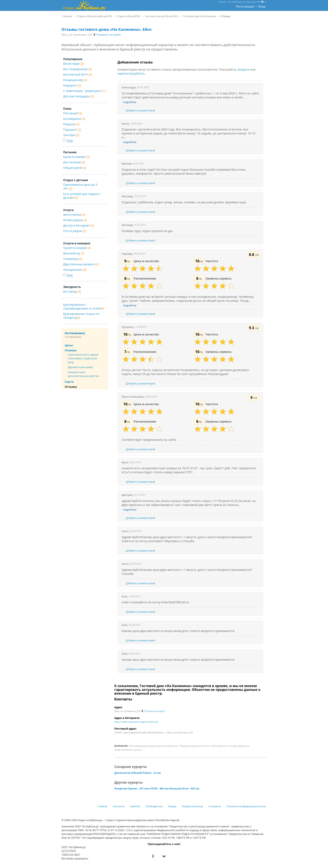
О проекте (215, 806)
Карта (69, 382)
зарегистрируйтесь (131, 73)
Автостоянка (74, 215)
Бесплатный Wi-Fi (78, 74)
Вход (262, 6)
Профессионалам (192, 806)
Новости (135, 806)
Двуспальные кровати (81, 264)
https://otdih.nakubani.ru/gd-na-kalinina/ (136, 722)
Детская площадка (78, 96)
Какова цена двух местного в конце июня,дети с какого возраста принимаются (178, 631)
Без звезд (72, 291)
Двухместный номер (80, 367)
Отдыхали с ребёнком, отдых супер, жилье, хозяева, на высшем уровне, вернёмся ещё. (184, 202)
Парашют (72, 130)
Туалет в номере (77, 248)
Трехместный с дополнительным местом (83, 374)
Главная (102, 806)
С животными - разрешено (84, 91)
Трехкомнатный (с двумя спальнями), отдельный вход (83, 358)
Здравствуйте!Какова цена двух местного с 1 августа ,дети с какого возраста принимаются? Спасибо (187, 572)
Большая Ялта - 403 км (184, 789)
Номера (71, 350)
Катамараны (74, 119)
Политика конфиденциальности (246, 806)
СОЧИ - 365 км (159, 789)
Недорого (72, 85)
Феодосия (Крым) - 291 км (131, 789)
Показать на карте (107, 35)
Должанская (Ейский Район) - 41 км (138, 773)
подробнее (130, 102)
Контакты (119, 806)
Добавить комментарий (141, 110)
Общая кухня (75, 168)
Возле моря (74, 64)
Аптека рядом (75, 220)
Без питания (74, 162)
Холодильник (75, 270)
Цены (69, 345)
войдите (244, 69)
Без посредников (77, 69)
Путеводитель (154, 806)
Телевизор (73, 259)
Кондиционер (75, 80)
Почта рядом (74, 231)
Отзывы (71, 387)
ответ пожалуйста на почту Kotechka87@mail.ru (156, 602)
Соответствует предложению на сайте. (149, 440)
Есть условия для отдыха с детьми (82, 196)
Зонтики (71, 135)
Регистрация (245, 6)
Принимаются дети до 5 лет (80, 186)
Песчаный (72, 113)
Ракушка (71, 124)
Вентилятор (74, 253)
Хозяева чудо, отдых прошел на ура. (148, 231)
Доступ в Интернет (79, 225)
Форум (172, 806)
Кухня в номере (76, 157)
